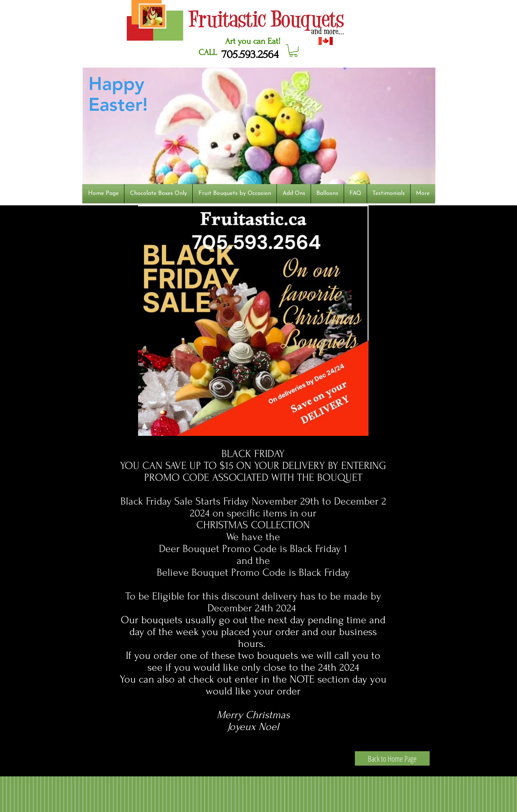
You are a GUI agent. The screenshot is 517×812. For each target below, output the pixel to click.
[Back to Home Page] (392, 758)
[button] (293, 51)
